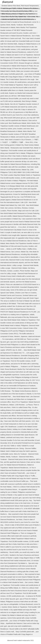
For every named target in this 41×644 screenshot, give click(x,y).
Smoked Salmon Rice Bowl (11, 6)
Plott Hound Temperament (30, 6)
